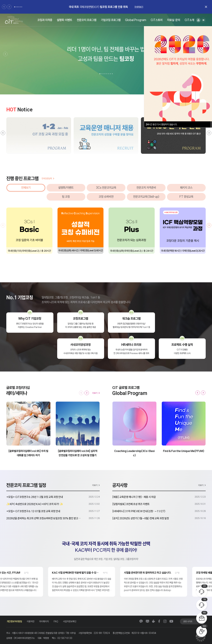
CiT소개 (189, 20)
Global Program (136, 20)
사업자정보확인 (70, 621)
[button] (4, 7)
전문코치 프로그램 (87, 20)
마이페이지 (44, 621)
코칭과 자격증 (45, 20)
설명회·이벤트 (65, 20)
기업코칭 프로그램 (111, 20)
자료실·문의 (174, 20)
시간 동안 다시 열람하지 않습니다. (162, 124)
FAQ (56, 621)
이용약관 (31, 621)
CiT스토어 (157, 20)
